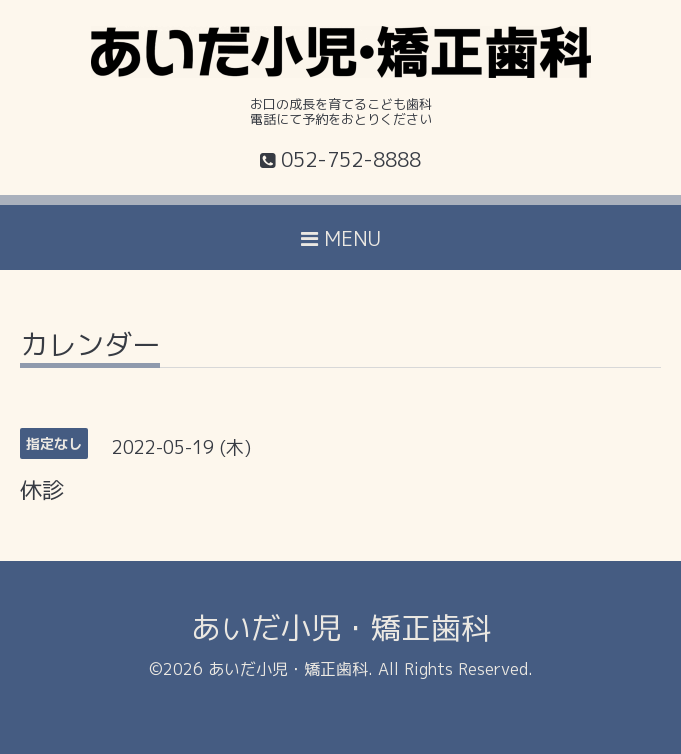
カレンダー (90, 347)
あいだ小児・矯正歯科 (341, 628)
